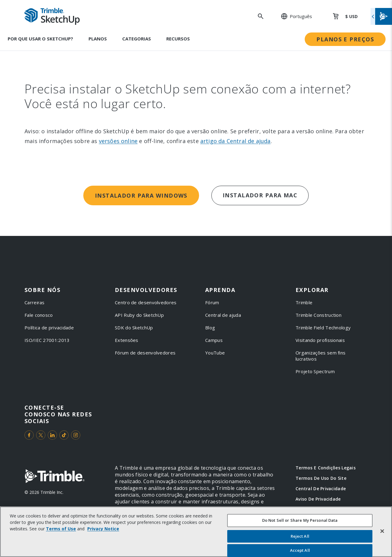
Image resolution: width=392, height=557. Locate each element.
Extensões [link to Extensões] (127, 340)
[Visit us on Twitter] (41, 435)
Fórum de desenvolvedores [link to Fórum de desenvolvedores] (145, 353)
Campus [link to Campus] (214, 340)
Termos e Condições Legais (326, 468)
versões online (118, 141)
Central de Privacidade (321, 489)
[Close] (382, 531)
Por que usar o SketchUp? (40, 39)
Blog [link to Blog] (210, 328)
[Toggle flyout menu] (381, 16)
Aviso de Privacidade (318, 499)
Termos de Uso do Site (321, 478)
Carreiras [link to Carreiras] (35, 302)
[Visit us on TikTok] (64, 435)
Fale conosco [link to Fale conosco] (39, 315)
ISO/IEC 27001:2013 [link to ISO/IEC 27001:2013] (47, 340)
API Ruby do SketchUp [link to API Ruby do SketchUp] (139, 315)
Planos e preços (345, 39)
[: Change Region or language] (293, 16)
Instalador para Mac (260, 195)
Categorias (137, 39)
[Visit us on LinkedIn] (52, 435)
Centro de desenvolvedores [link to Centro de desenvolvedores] (146, 302)
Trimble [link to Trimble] (304, 302)
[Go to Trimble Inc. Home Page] (55, 477)
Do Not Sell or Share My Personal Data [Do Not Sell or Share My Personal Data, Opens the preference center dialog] (300, 521)
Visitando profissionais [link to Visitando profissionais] (320, 340)
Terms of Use (61, 529)
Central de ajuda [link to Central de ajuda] (223, 315)
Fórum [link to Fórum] (212, 302)
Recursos (178, 39)
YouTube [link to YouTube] (215, 353)
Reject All (300, 536)
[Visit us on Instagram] (76, 435)
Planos (98, 39)
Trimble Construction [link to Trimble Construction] (318, 315)
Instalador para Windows (141, 195)
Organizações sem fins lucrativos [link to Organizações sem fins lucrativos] (320, 356)
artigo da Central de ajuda (236, 141)
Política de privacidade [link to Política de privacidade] (49, 328)
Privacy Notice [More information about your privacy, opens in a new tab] (103, 529)
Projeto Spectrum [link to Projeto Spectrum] (315, 371)
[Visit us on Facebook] (29, 435)
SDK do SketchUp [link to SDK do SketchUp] (134, 328)
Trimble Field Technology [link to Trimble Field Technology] (323, 328)
